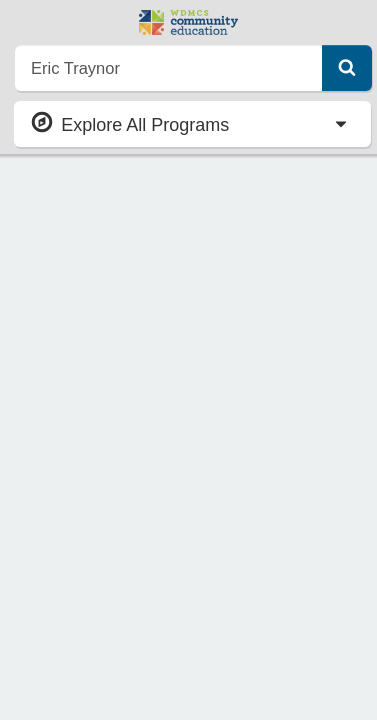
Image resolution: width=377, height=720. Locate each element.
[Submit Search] (347, 68)
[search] (169, 68)
